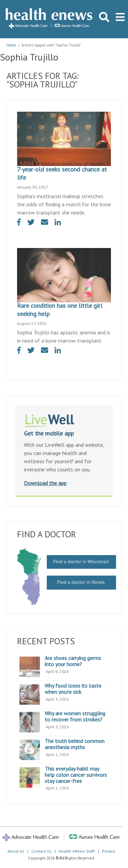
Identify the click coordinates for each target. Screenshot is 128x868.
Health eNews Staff (77, 851)
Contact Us (41, 851)
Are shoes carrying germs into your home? (73, 661)
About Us (16, 851)
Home (11, 45)
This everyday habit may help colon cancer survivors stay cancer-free (76, 775)
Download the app (45, 483)
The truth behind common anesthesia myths (75, 744)
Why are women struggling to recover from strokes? (75, 717)
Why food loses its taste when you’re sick (73, 689)
